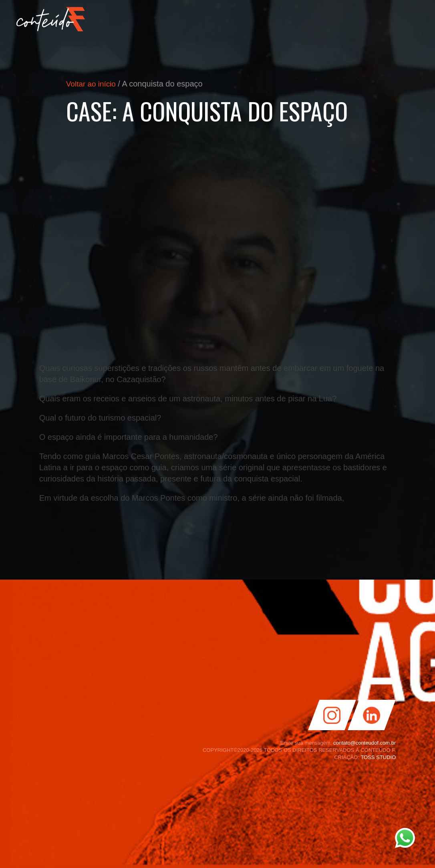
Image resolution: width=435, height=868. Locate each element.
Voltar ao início (92, 84)
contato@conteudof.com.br (365, 743)
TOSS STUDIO (378, 757)
